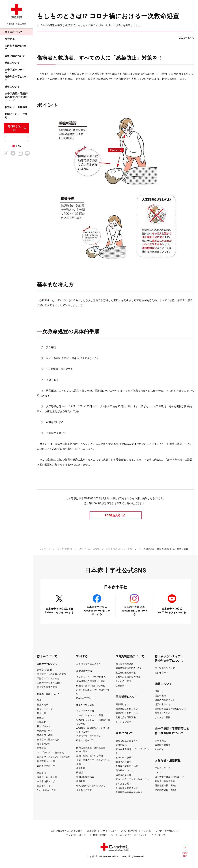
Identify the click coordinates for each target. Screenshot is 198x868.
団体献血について (124, 770)
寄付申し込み (14, 128)
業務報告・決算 (45, 735)
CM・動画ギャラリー (48, 790)
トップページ (44, 549)
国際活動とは (122, 704)
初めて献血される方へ (127, 741)
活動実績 (120, 686)
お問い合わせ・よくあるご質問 (67, 831)
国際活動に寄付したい (127, 709)
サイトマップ (158, 835)
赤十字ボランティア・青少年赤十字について (16, 75)
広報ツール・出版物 (89, 549)
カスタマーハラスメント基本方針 (54, 757)
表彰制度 (81, 781)
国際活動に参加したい (127, 713)
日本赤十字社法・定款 (48, 740)
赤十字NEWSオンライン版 (119, 549)
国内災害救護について (16, 48)
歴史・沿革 (43, 705)
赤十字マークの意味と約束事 (52, 674)
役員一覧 (41, 713)
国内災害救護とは (124, 664)
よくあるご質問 (84, 790)
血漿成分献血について (127, 766)
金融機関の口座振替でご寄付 (91, 681)
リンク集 (146, 831)
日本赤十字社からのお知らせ (169, 777)
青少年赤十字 (162, 673)
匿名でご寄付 (83, 740)
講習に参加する (163, 704)
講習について (12, 87)
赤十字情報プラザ (46, 781)
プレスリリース (163, 768)
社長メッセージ (45, 709)
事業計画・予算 (45, 731)
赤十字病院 (160, 741)
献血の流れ (121, 745)
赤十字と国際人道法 (47, 687)
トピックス (160, 772)
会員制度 (81, 768)
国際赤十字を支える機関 (49, 683)
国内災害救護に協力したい (129, 668)
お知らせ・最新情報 (16, 107)
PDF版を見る (113, 515)
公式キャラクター (46, 766)
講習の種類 (160, 696)
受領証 (80, 772)
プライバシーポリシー (77, 835)
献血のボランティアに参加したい (132, 779)
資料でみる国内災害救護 (128, 677)
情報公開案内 (100, 835)
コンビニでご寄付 (85, 711)
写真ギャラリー (45, 786)
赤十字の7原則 (44, 670)
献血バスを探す (123, 762)
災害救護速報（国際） (166, 790)
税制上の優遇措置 (85, 777)
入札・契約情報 (129, 831)
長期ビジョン (44, 726)
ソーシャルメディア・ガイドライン (129, 835)
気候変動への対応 (46, 761)
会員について (44, 744)
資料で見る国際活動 (126, 717)
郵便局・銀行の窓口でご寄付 (91, 686)
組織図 (40, 718)
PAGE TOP (185, 851)
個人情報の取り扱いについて (91, 786)
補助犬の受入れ (123, 775)
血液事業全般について (127, 788)
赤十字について (14, 32)
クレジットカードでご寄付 (90, 677)
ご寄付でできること (86, 664)
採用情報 (92, 831)
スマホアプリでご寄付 (87, 736)
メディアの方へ (109, 831)
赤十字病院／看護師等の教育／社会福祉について (16, 97)
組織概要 (41, 722)
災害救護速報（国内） (166, 785)
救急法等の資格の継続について (170, 709)
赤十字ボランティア (165, 668)
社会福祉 (159, 749)
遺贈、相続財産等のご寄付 (90, 756)
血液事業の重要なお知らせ (129, 792)
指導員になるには (164, 713)
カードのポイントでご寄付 (90, 715)
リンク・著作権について (168, 831)
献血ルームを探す (124, 757)
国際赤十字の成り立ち (48, 678)
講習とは (159, 691)
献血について (12, 63)
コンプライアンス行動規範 (50, 753)
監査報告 (41, 748)
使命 (39, 700)
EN (20, 146)
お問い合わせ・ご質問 (16, 116)
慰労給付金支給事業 (126, 673)
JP (13, 146)
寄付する (10, 39)
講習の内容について (165, 700)
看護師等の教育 (163, 745)
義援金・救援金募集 (165, 781)
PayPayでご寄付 (84, 698)
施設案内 (41, 773)
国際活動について (15, 56)
